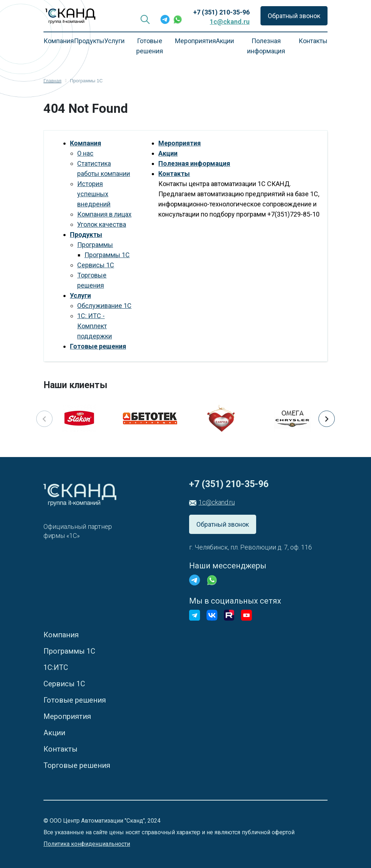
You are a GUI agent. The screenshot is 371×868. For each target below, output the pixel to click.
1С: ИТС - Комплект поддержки (95, 326)
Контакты (313, 41)
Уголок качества (102, 224)
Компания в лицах (104, 214)
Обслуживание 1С (104, 306)
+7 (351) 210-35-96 (221, 12)
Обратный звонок (294, 16)
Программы (95, 245)
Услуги (80, 295)
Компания (59, 41)
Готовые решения (150, 46)
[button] (327, 419)
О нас (85, 153)
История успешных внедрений (94, 194)
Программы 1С (107, 255)
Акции (225, 41)
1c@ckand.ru (230, 22)
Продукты (86, 235)
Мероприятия (195, 41)
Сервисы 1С (96, 265)
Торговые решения (77, 765)
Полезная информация (266, 46)
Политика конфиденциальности (87, 844)
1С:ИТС (56, 667)
